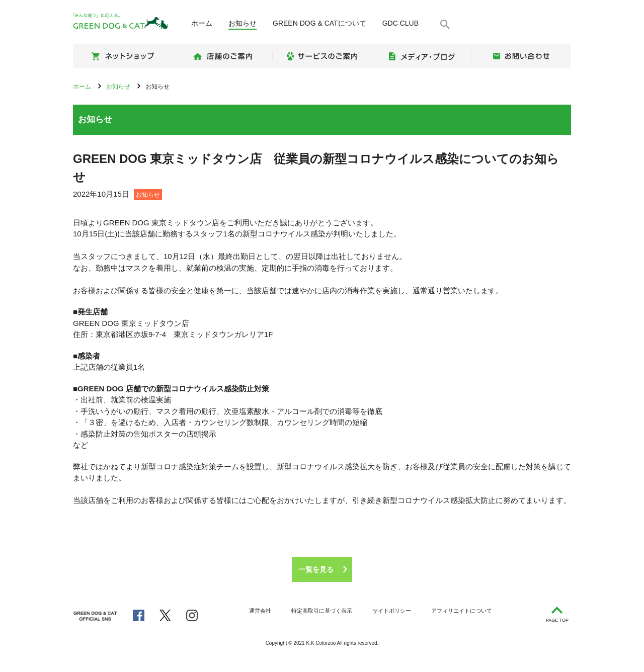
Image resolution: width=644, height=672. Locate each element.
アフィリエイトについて (462, 611)
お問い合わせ (521, 56)
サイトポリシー (392, 611)
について (319, 23)
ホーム (202, 23)
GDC (400, 23)
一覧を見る (316, 569)
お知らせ (243, 23)
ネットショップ (123, 56)
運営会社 (260, 611)
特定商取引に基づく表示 (322, 611)
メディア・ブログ (422, 56)
